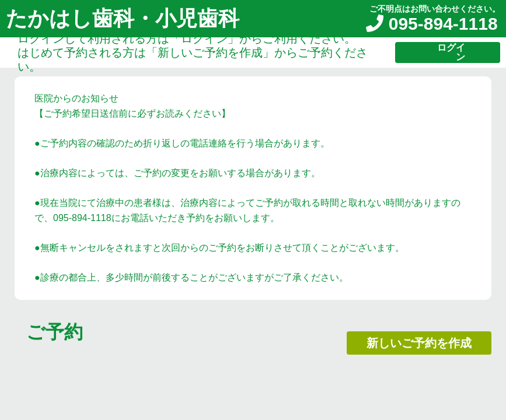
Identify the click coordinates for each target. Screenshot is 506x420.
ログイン (451, 52)
